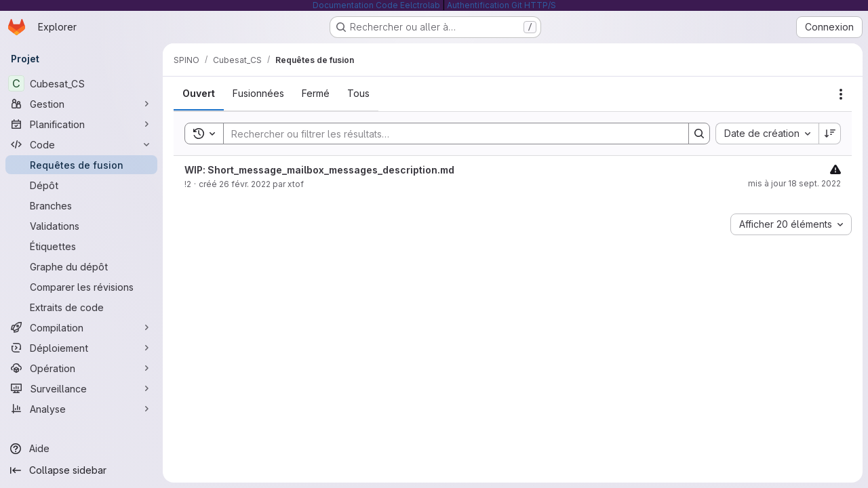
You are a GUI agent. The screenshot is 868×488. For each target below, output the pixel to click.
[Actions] (841, 94)
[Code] (81, 144)
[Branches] (81, 205)
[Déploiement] (81, 348)
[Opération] (81, 368)
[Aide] (81, 449)
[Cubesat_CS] (81, 83)
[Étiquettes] (81, 246)
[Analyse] (81, 409)
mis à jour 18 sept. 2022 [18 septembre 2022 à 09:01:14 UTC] (794, 183)
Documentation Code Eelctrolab (376, 5)
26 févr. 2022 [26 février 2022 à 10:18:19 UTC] (245, 184)
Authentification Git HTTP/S (501, 5)
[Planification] (81, 124)
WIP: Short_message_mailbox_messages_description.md (319, 170)
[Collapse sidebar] (81, 470)
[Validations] (81, 226)
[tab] (199, 94)
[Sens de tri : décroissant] (830, 134)
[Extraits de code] (81, 307)
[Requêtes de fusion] (81, 165)
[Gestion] (81, 104)
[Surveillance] (81, 388)
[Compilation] (81, 327)
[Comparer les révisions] (81, 287)
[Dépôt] (81, 185)
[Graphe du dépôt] (81, 266)
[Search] (449, 134)
